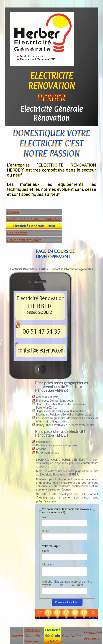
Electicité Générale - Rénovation (34, 219)
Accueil (13, 212)
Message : (67, 564)
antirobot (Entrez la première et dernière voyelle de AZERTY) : (67, 584)
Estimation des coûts (24, 240)
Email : (67, 531)
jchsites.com (46, 501)
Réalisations (17, 233)
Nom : (67, 517)
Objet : (67, 551)
